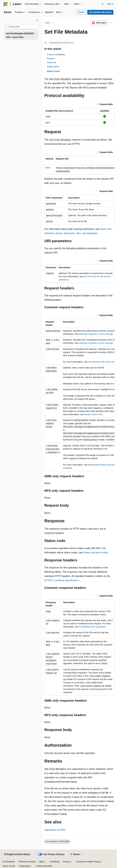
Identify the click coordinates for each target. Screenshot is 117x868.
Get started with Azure (100, 12)
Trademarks (24, 866)
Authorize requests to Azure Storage (96, 334)
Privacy (67, 862)
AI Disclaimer (9, 862)
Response (52, 62)
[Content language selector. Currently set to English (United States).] (17, 854)
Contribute (54, 862)
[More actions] (112, 23)
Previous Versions (27, 862)
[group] (79, 165)
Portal (81, 12)
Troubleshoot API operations (92, 627)
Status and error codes (96, 553)
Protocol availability (56, 54)
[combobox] (21, 27)
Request (51, 58)
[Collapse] (37, 20)
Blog (42, 862)
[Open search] (103, 4)
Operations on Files (55, 830)
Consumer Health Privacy (88, 862)
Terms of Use (9, 866)
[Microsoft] (6, 4)
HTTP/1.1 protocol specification (61, 580)
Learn (48, 23)
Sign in (110, 4)
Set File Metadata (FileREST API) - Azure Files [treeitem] (20, 35)
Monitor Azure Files (93, 414)
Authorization (53, 67)
